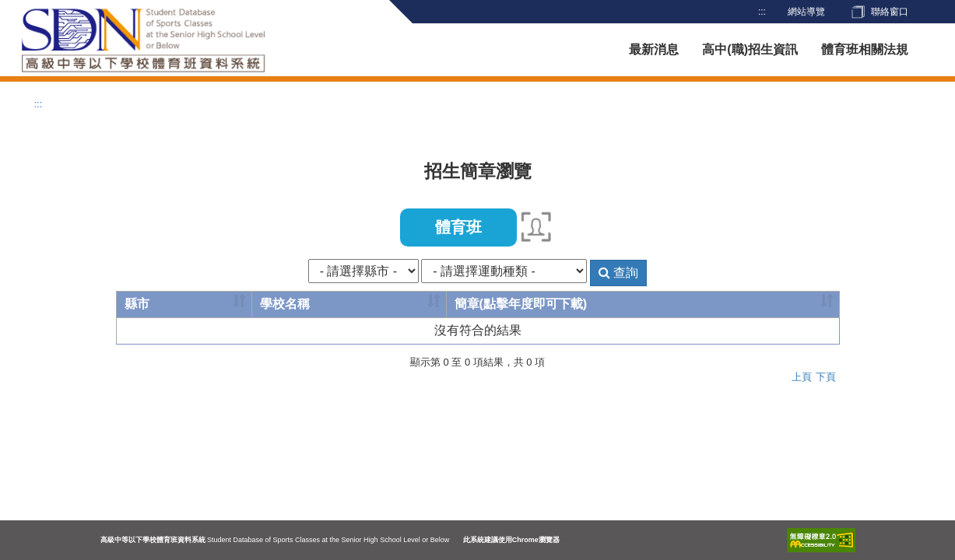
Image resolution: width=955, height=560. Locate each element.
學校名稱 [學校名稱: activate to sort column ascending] (285, 304)
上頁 (802, 377)
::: (762, 12)
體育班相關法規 (865, 49)
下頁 (826, 377)
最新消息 (654, 49)
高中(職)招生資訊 (750, 49)
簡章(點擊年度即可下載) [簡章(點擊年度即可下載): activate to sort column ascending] (521, 304)
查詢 (618, 273)
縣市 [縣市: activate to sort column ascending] (137, 304)
